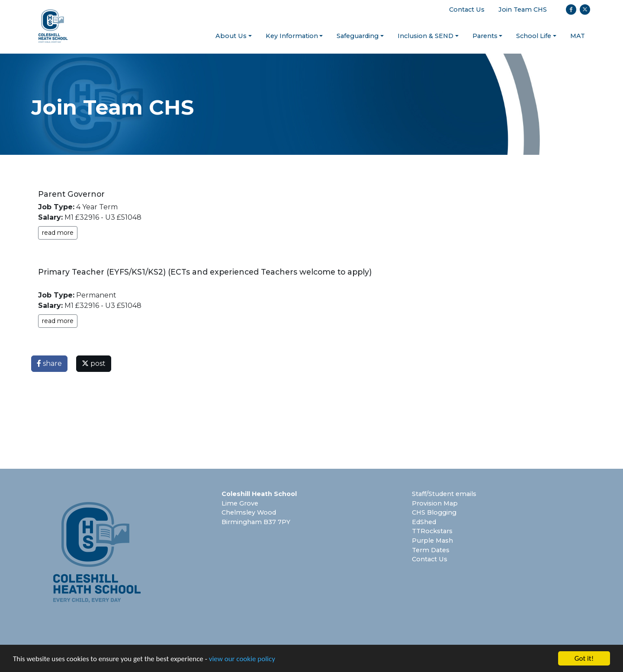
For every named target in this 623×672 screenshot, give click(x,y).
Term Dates (431, 550)
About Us (231, 36)
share (49, 363)
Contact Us (467, 10)
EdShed (424, 522)
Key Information (292, 36)
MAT (578, 36)
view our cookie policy (242, 660)
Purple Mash (432, 541)
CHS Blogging (434, 512)
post (94, 363)
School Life (534, 36)
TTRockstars (432, 531)
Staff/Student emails (444, 494)
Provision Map (435, 503)
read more (58, 233)
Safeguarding (358, 36)
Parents (485, 36)
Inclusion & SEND (426, 36)
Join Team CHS (523, 10)
